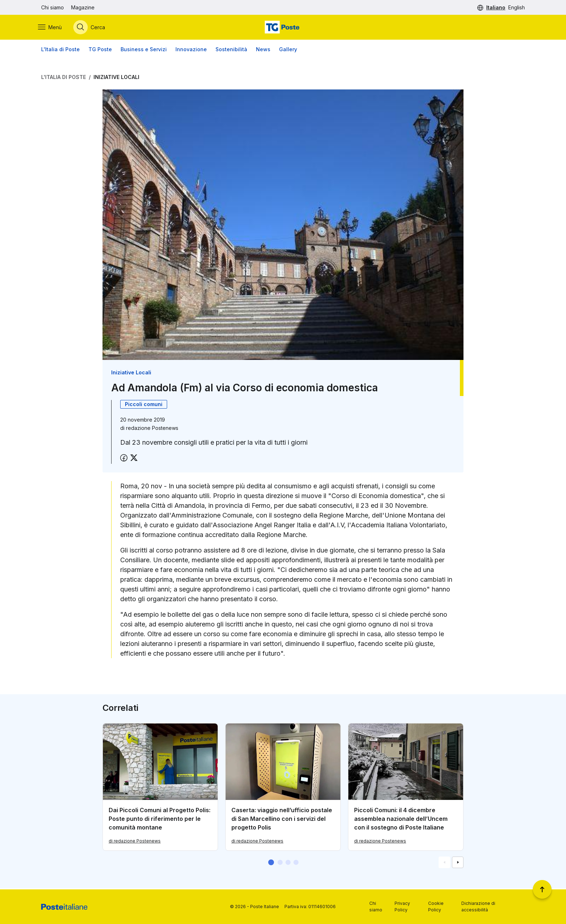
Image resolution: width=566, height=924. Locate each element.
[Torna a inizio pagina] (542, 889)
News (263, 50)
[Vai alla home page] (283, 28)
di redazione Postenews (135, 842)
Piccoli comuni (144, 405)
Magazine (83, 7)
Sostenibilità (231, 50)
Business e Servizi (144, 50)
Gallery (288, 50)
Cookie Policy (436, 907)
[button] (271, 863)
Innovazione (191, 50)
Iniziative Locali (116, 78)
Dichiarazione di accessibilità (478, 907)
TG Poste (100, 50)
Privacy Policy (402, 907)
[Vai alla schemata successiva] (458, 863)
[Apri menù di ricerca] (92, 28)
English (517, 7)
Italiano (496, 7)
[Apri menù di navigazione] (53, 28)
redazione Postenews (152, 429)
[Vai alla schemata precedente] (444, 863)
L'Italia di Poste (60, 50)
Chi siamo (53, 7)
